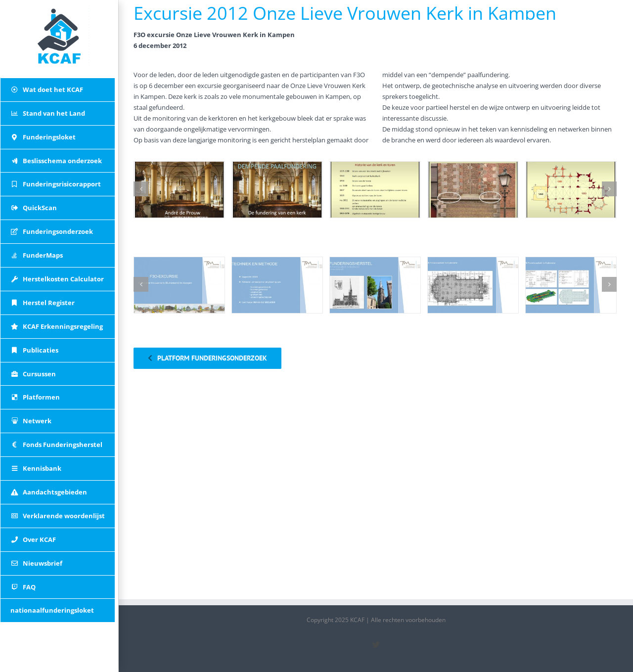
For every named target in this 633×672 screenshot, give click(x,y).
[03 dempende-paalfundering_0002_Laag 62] (375, 190)
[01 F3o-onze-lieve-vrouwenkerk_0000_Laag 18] (179, 286)
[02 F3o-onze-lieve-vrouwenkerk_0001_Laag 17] (277, 286)
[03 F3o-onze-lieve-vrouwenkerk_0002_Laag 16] (375, 286)
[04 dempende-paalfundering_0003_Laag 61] (473, 190)
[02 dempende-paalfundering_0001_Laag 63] (277, 190)
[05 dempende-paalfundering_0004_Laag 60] (571, 190)
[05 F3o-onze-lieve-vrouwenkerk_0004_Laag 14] (571, 286)
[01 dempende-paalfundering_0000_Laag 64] (179, 190)
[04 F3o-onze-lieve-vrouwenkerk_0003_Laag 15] (473, 286)
